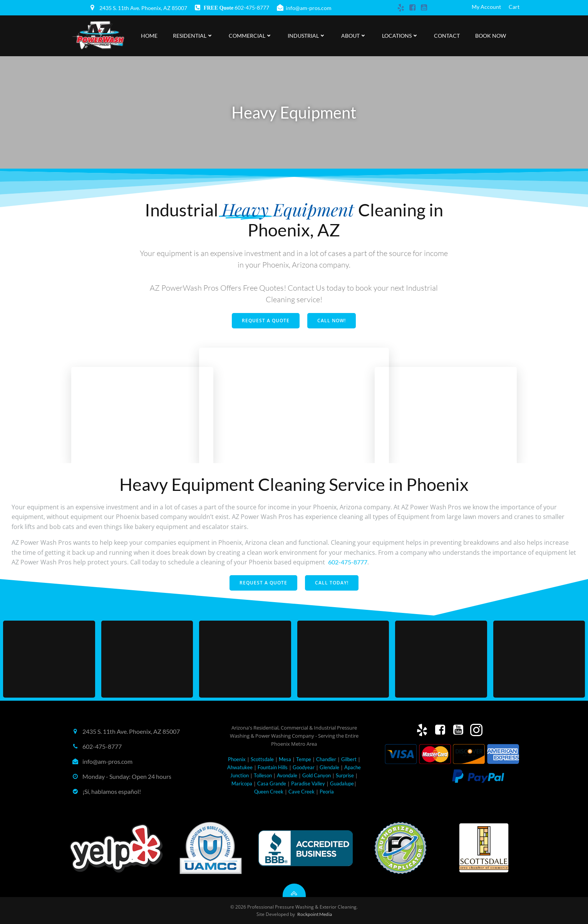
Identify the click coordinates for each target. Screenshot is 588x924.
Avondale (287, 775)
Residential (193, 36)
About (354, 36)
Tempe (304, 759)
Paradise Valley (308, 783)
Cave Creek (302, 792)
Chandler (326, 759)
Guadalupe (342, 783)
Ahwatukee (240, 767)
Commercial (250, 36)
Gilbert (349, 759)
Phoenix (237, 759)
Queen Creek (269, 792)
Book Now (491, 36)
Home (149, 36)
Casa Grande (272, 783)
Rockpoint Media (315, 914)
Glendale (329, 767)
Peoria (327, 792)
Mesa (285, 759)
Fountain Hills (273, 767)
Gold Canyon (317, 775)
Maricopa (242, 783)
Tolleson (263, 775)
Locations (400, 36)
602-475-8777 (348, 562)
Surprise (345, 775)
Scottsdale (262, 759)
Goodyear (304, 767)
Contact (447, 36)
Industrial (307, 36)
